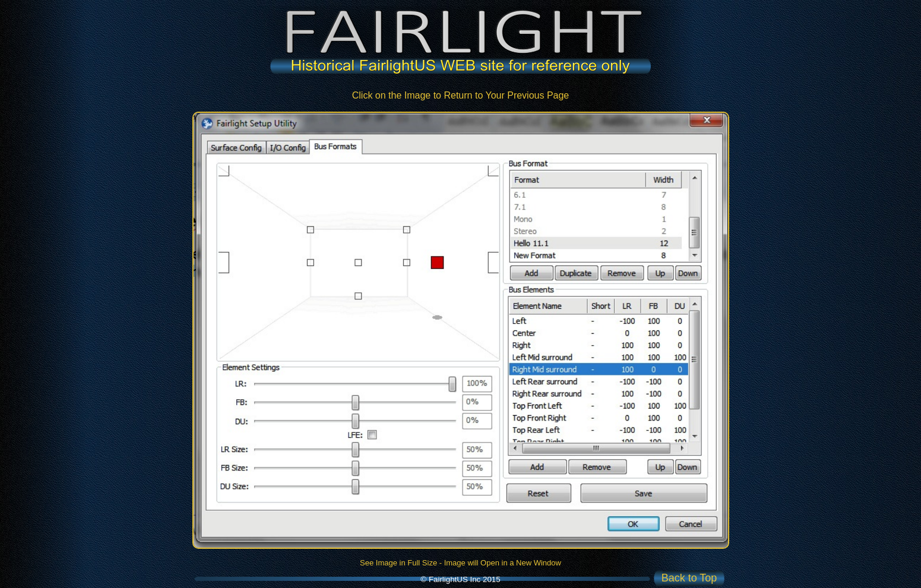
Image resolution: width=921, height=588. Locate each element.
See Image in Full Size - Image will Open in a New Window (461, 563)
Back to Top (689, 578)
